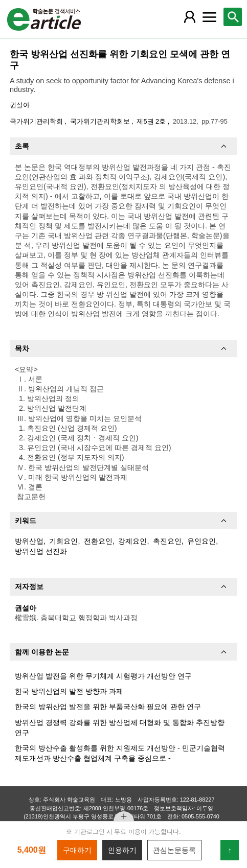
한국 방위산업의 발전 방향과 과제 (69, 691)
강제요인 (132, 541)
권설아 (20, 105)
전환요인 (98, 541)
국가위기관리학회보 (101, 121)
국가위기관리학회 (37, 121)
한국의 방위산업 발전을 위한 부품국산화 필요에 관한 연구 (108, 707)
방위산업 (29, 541)
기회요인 (63, 541)
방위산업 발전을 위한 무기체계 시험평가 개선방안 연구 (103, 676)
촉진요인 (167, 541)
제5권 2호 (152, 121)
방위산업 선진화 (41, 551)
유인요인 (201, 541)
